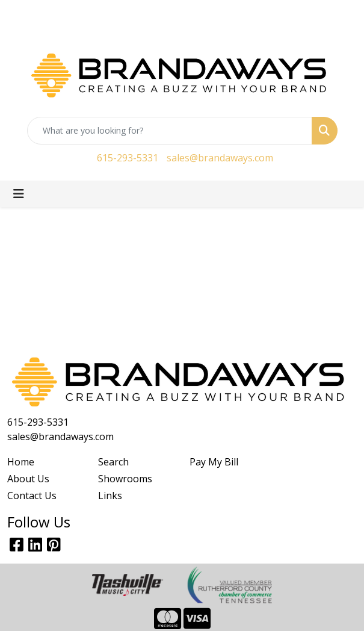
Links (110, 496)
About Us (28, 479)
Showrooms (125, 479)
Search (113, 462)
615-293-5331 (128, 158)
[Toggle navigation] (19, 194)
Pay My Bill (214, 462)
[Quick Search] (170, 131)
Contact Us (32, 496)
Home (21, 462)
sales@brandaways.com (220, 158)
